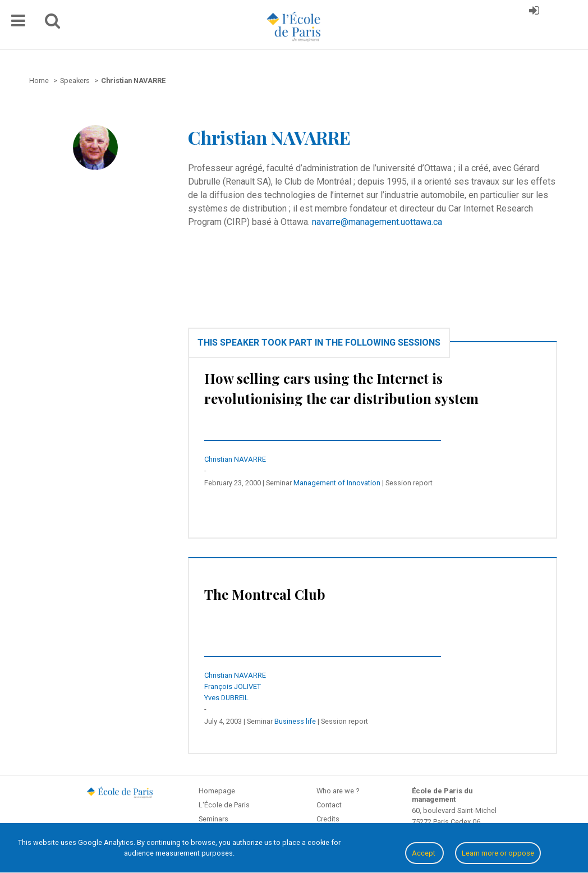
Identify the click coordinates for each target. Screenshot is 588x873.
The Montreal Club (265, 594)
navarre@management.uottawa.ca (377, 222)
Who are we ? (338, 791)
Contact (329, 805)
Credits (328, 819)
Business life (295, 721)
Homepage (217, 791)
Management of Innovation (337, 483)
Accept (424, 853)
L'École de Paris (224, 805)
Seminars (213, 819)
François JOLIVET (233, 686)
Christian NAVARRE (235, 459)
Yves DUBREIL (226, 698)
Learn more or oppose (498, 853)
